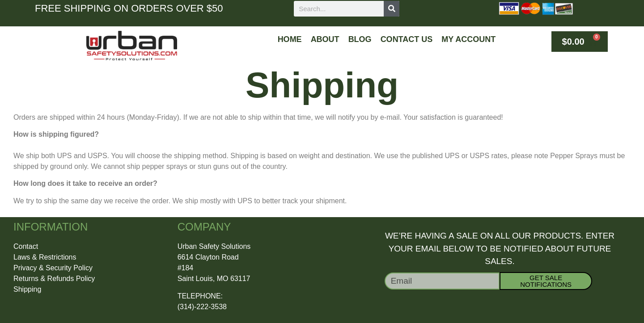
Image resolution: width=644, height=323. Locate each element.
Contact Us (407, 39)
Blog (360, 39)
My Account (468, 39)
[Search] (392, 9)
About (325, 39)
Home (290, 39)
